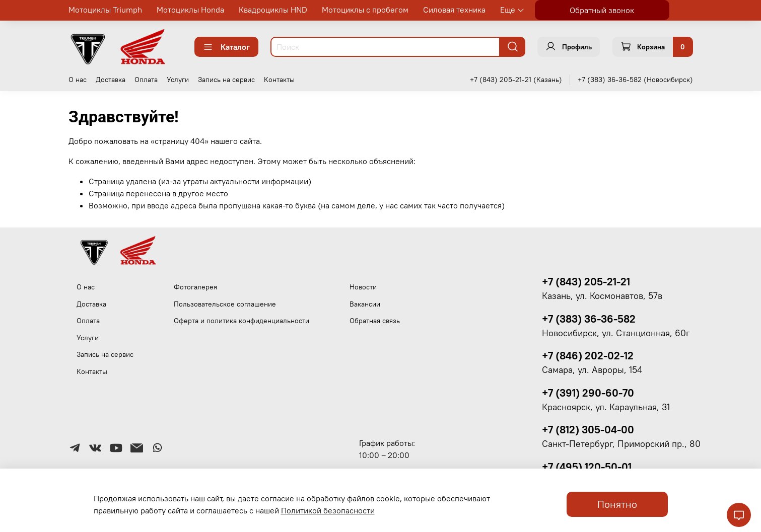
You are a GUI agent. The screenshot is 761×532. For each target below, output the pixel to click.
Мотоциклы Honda (190, 10)
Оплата (146, 80)
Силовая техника (454, 10)
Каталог (226, 47)
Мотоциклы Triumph (105, 10)
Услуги (178, 80)
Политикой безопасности (328, 510)
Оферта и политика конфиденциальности (241, 321)
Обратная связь (375, 321)
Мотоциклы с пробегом (365, 10)
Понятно (617, 504)
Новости (363, 287)
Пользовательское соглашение (225, 304)
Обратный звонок (602, 10)
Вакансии (365, 304)
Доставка (111, 80)
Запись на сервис (226, 80)
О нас (78, 80)
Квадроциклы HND (273, 10)
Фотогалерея (195, 287)
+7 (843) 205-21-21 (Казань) (516, 80)
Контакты (279, 80)
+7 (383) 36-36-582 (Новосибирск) (635, 80)
